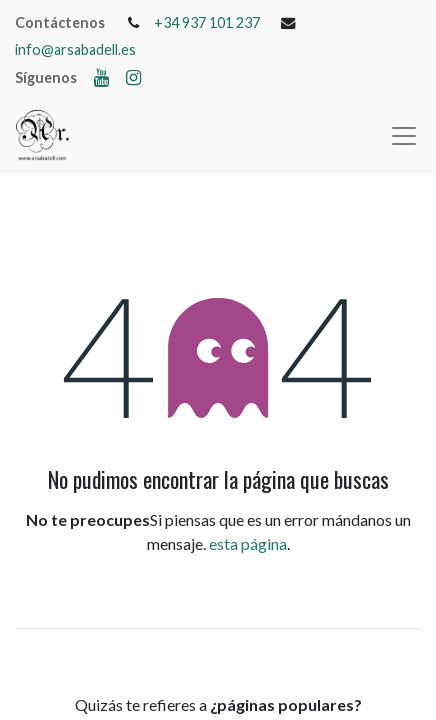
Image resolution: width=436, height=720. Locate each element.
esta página (248, 543)
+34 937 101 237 (207, 22)
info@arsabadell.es (75, 49)
